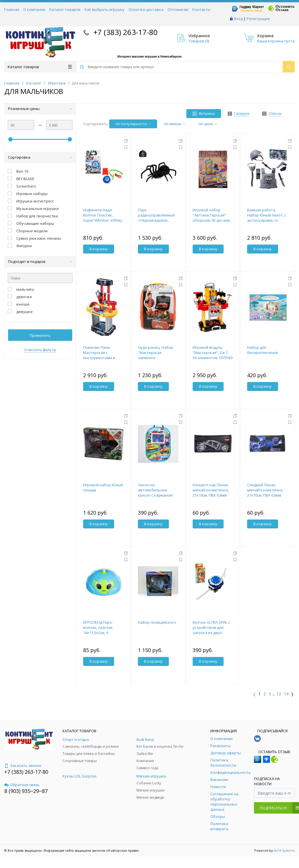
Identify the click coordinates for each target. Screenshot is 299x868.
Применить (40, 335)
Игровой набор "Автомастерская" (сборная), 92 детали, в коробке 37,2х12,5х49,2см (212, 220)
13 (279, 694)
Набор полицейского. (157, 622)
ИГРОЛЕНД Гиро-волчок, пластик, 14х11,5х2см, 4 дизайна (98, 630)
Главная (12, 9)
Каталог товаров (65, 9)
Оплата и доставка (146, 9)
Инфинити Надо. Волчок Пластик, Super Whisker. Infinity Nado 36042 (103, 218)
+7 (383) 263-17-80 (125, 32)
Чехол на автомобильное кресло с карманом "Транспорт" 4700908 (157, 493)
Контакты (201, 9)
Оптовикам (178, 9)
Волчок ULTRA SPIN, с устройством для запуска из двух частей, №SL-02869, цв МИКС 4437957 (213, 633)
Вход (238, 19)
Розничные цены (40, 109)
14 (286, 694)
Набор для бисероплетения (262, 350)
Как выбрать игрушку (104, 9)
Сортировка (40, 157)
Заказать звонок (23, 765)
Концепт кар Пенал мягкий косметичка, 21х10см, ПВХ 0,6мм (211, 490)
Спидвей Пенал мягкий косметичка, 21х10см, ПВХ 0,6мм (265, 490)
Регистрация (258, 19)
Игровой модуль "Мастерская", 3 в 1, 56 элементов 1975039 (213, 353)
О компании (34, 9)
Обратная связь (22, 785)
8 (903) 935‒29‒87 (26, 791)
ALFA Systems (284, 850)
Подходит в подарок (40, 261)
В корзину (99, 249)
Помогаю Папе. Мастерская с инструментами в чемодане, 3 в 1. (99, 355)
